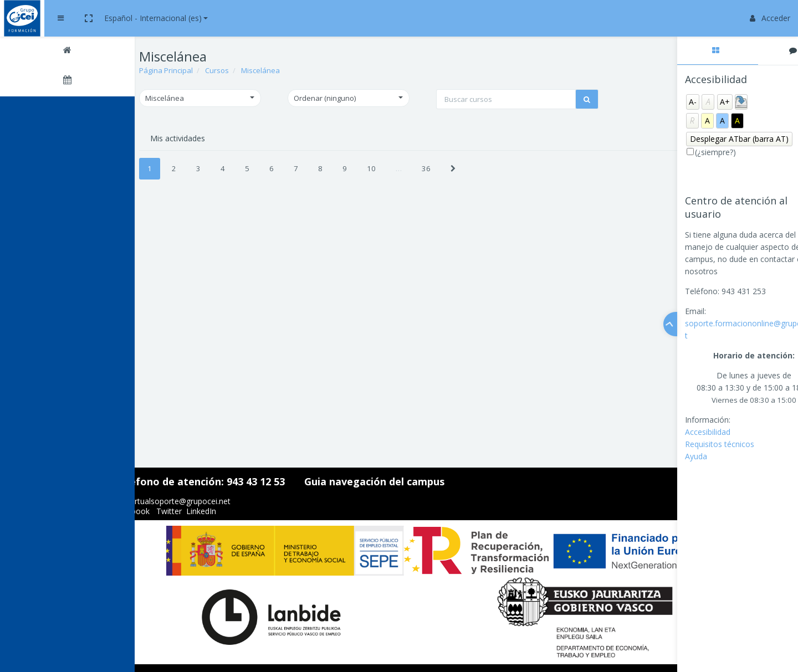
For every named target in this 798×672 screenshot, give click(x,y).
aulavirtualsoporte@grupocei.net (213, 501)
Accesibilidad (673, 432)
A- (658, 102)
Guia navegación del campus (415, 481)
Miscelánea (298, 70)
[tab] (683, 51)
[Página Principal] (72, 52)
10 (408, 183)
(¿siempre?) (682, 152)
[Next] (490, 184)
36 (463, 183)
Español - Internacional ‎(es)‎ (253, 18)
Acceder (770, 18)
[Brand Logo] (72, 18)
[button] (188, 18)
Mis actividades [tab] (215, 153)
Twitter (210, 511)
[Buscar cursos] (413, 117)
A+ (690, 102)
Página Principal (203, 70)
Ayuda (662, 456)
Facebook (173, 511)
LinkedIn (242, 511)
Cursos (254, 70)
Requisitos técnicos (685, 444)
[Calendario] (72, 81)
